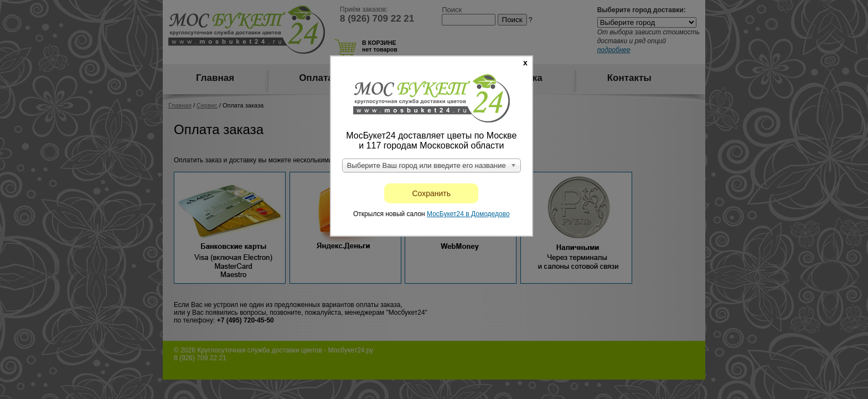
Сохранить (432, 193)
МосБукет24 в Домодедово (468, 214)
